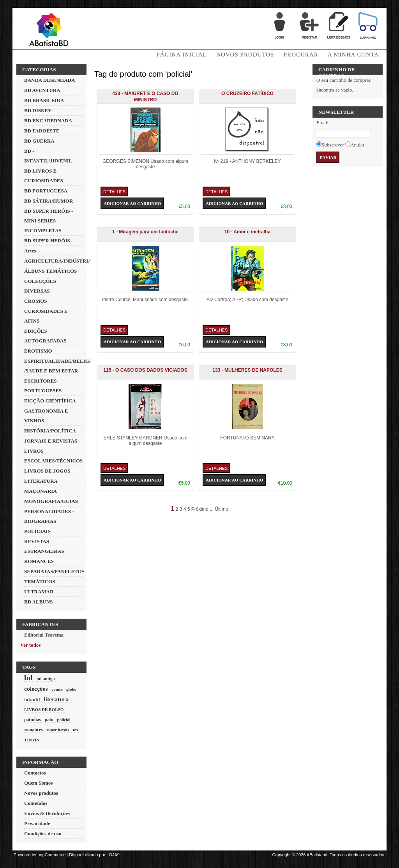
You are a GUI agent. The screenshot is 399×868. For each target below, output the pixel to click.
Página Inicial (181, 55)
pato (49, 720)
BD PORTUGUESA (46, 191)
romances (34, 730)
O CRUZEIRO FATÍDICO (247, 94)
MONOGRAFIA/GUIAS (51, 501)
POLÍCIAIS (37, 531)
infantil (32, 700)
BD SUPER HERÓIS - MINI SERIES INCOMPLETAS (49, 221)
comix (57, 689)
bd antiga (45, 679)
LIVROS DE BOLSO (44, 709)
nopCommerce (51, 855)
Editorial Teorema (44, 635)
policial (64, 720)
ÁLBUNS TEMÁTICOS (50, 271)
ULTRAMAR (39, 592)
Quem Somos (38, 783)
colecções (36, 689)
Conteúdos (36, 803)
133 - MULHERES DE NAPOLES (247, 370)
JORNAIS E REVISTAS (51, 441)
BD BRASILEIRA (44, 100)
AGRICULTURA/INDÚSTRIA (58, 261)
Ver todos (30, 645)
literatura (56, 699)
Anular (357, 145)
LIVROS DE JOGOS (47, 471)
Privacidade (37, 823)
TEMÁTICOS (40, 581)
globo (71, 689)
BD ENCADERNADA (48, 121)
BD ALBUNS (38, 602)
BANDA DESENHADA (49, 80)
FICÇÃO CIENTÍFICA (50, 401)
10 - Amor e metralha (247, 232)
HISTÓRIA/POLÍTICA (50, 431)
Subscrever (333, 145)
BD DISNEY (38, 110)
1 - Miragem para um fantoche (145, 232)
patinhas (33, 720)
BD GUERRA (39, 141)
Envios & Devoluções (47, 813)
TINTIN (32, 740)
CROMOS (36, 301)
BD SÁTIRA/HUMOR (49, 201)
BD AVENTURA (42, 90)
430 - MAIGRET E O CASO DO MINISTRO (145, 97)
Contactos (35, 773)
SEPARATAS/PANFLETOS (54, 571)
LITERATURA (41, 481)
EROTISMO (38, 351)
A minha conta (353, 55)
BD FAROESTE (42, 131)
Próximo (200, 509)
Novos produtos (245, 55)
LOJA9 (113, 855)
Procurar (301, 55)
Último (221, 509)
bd (28, 678)
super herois (58, 730)
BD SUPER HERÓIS (47, 241)
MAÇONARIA (41, 491)
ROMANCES (39, 561)
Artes (30, 251)
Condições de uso (43, 834)
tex (76, 730)
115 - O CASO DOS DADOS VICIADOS (145, 370)
